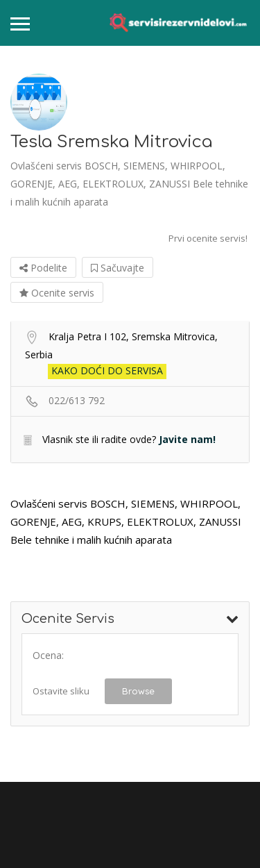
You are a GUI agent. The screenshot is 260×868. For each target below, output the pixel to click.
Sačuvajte (118, 268)
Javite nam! (187, 439)
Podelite (43, 268)
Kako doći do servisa (107, 370)
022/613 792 (77, 400)
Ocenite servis (57, 293)
